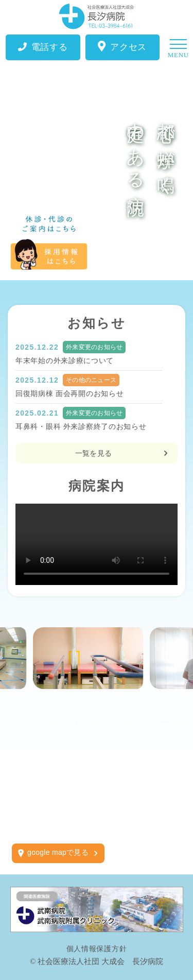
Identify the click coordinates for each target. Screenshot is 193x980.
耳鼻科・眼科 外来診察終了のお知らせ (81, 426)
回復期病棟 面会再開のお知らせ (69, 393)
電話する (43, 47)
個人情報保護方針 (97, 949)
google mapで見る (58, 852)
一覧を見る (93, 453)
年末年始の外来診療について (65, 360)
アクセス (122, 47)
